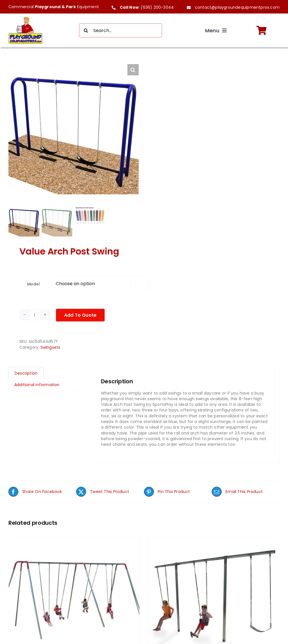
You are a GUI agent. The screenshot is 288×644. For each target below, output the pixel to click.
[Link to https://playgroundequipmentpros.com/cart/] (262, 30)
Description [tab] (26, 374)
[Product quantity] (35, 316)
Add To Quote (80, 316)
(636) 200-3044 (157, 7)
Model (33, 285)
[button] (133, 70)
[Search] (86, 30)
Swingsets (50, 348)
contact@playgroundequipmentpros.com (237, 7)
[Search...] (121, 30)
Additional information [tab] (37, 386)
